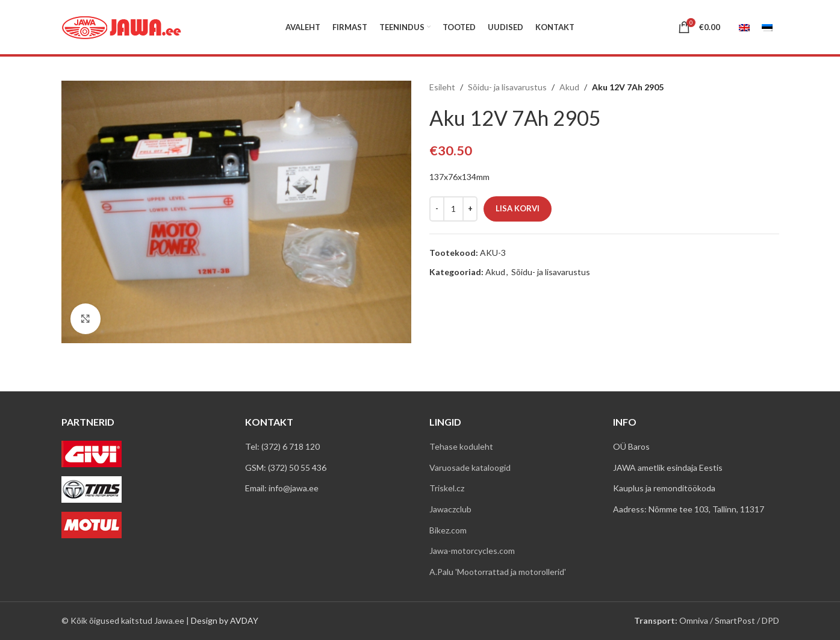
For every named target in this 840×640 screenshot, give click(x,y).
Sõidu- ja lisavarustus (507, 87)
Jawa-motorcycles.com (472, 551)
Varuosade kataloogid (470, 468)
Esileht (442, 87)
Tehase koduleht (461, 446)
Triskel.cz (447, 488)
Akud (569, 87)
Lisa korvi (518, 208)
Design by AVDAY (225, 620)
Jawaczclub (450, 509)
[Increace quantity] (470, 209)
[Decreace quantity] (437, 209)
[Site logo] (122, 26)
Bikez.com (448, 530)
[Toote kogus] (453, 209)
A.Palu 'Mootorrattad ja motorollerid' (498, 572)
